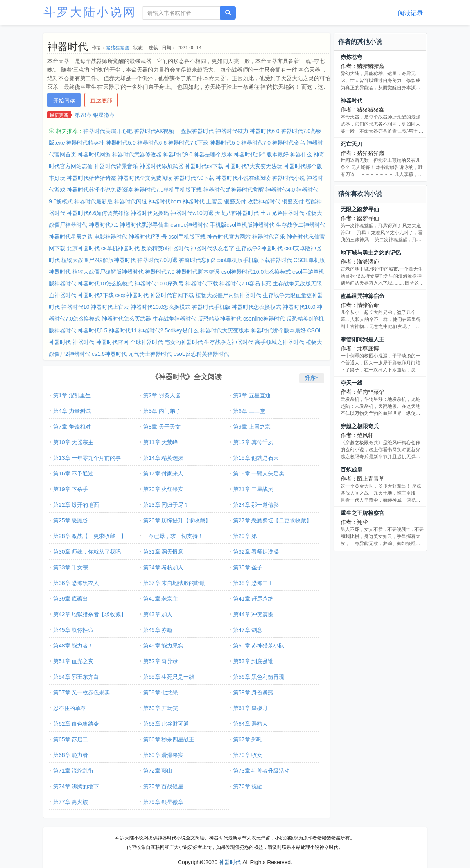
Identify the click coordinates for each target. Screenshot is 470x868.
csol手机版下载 (187, 237)
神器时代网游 (94, 154)
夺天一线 (352, 383)
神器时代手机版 (211, 307)
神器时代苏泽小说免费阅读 (100, 190)
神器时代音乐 (269, 237)
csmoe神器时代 (189, 225)
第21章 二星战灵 (253, 489)
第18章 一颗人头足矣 (259, 473)
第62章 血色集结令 (76, 724)
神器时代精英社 (85, 143)
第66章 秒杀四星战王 (169, 739)
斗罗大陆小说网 (90, 12)
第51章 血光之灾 (73, 661)
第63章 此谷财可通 (166, 724)
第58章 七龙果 (161, 692)
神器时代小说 (289, 178)
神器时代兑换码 (150, 213)
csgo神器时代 (132, 295)
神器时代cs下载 (204, 166)
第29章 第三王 (250, 536)
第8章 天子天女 (162, 427)
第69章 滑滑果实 (163, 755)
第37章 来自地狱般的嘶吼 (174, 583)
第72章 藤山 (158, 771)
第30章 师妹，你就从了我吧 (87, 552)
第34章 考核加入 (163, 567)
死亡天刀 (352, 144)
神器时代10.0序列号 (159, 283)
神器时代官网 (112, 342)
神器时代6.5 (92, 330)
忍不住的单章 (70, 708)
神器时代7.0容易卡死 (245, 283)
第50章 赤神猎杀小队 (259, 646)
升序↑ (311, 378)
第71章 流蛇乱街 (73, 771)
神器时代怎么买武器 (126, 319)
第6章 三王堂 (249, 411)
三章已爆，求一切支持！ (173, 536)
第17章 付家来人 (163, 473)
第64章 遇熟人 (250, 724)
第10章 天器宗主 (73, 442)
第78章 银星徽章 (95, 115)
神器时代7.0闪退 (157, 260)
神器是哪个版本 (213, 154)
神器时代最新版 (93, 201)
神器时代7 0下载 (188, 143)
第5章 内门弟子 (162, 411)
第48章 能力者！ (73, 646)
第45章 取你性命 (73, 630)
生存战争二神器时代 (301, 225)
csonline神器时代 (264, 319)
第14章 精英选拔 (163, 458)
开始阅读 (64, 100)
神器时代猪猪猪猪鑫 (91, 178)
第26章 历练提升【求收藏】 (177, 520)
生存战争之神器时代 (229, 342)
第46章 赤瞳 (158, 630)
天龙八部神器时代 (237, 213)
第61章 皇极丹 (250, 708)
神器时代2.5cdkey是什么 (169, 330)
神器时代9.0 (178, 154)
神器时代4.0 (280, 190)
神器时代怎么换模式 (257, 307)
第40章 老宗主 (161, 599)
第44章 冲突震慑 (253, 614)
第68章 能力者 (71, 755)
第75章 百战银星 (163, 786)
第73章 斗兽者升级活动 (261, 771)
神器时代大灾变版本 (225, 330)
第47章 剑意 (248, 630)
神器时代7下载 (96, 295)
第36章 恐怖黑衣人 (76, 583)
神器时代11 (123, 330)
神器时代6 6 (152, 143)
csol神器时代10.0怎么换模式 (256, 272)
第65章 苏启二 (71, 739)
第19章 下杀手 (71, 489)
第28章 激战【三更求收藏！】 (90, 536)
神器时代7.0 (160, 272)
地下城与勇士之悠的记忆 (371, 253)
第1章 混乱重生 (72, 395)
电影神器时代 (111, 237)
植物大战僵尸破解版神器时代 (108, 272)
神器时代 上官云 (203, 201)
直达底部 (101, 100)
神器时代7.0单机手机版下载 (168, 190)
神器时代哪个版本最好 (278, 330)
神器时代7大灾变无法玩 (254, 166)
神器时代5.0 (121, 143)
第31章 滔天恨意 (163, 552)
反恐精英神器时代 (220, 319)
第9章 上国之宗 (252, 427)
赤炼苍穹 (352, 57)
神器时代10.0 (299, 307)
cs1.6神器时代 (109, 354)
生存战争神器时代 (174, 319)
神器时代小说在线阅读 (243, 178)
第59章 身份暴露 (253, 692)
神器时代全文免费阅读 (145, 178)
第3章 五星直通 (252, 395)
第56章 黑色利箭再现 (259, 677)
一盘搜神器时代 (195, 131)
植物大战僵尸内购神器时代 (228, 295)
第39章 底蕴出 (71, 599)
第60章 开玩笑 (161, 708)
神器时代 (83, 342)
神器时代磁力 (232, 131)
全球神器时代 (147, 342)
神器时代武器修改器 (137, 154)
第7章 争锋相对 (72, 427)
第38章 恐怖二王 (253, 583)
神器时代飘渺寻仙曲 (144, 225)
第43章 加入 (158, 614)
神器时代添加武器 (161, 166)
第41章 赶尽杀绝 (253, 599)
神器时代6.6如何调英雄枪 (98, 213)
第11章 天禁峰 (161, 442)
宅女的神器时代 (184, 342)
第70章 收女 (248, 755)
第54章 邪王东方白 (76, 677)
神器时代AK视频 (154, 131)
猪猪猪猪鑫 (118, 48)
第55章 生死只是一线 (169, 677)
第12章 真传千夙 (253, 442)
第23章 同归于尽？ (166, 505)
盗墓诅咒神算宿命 (362, 296)
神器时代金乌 (289, 143)
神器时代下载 (202, 283)
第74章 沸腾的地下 (76, 786)
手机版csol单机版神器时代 (242, 225)
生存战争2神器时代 (259, 248)
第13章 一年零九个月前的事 (87, 458)
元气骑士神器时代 (150, 354)
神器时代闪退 (131, 201)
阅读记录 (411, 13)
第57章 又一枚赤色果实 (82, 692)
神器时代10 (75, 307)
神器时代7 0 (256, 143)
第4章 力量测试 (72, 411)
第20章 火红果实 (163, 489)
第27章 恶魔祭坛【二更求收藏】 (272, 520)
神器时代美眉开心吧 (108, 131)
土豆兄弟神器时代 (282, 213)
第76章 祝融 (248, 786)
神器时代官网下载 (172, 295)
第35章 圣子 (248, 567)
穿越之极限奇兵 (360, 426)
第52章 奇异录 (161, 661)
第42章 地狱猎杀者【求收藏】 (90, 614)
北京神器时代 (83, 248)
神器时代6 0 (265, 131)
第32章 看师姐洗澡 (256, 552)
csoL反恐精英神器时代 (201, 354)
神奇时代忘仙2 (197, 260)
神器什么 (301, 154)
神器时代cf (216, 190)
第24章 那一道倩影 (256, 505)
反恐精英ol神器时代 (165, 248)
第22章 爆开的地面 (76, 505)
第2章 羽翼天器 (162, 395)
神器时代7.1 (103, 225)
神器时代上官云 (110, 307)
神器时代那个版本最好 (261, 154)
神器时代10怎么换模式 (106, 283)
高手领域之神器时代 (280, 342)
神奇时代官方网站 (229, 237)
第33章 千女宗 (71, 567)
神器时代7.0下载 (194, 178)
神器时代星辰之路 (71, 237)
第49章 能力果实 (163, 646)
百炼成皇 (352, 470)
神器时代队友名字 (212, 248)
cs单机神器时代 (120, 248)
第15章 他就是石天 (256, 458)
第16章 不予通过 (73, 473)
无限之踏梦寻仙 (360, 209)
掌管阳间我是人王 (362, 339)
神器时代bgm (165, 201)
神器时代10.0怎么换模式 (161, 307)
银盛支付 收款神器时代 (252, 201)
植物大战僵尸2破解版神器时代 (99, 260)
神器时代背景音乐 (116, 166)
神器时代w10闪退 (192, 213)
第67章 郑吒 (248, 739)
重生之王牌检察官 (362, 513)
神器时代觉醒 (248, 190)
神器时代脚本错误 (198, 272)
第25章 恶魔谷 (71, 520)
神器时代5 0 (225, 143)
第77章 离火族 (71, 802)
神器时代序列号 (148, 237)
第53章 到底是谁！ (256, 661)
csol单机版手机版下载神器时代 (254, 260)
